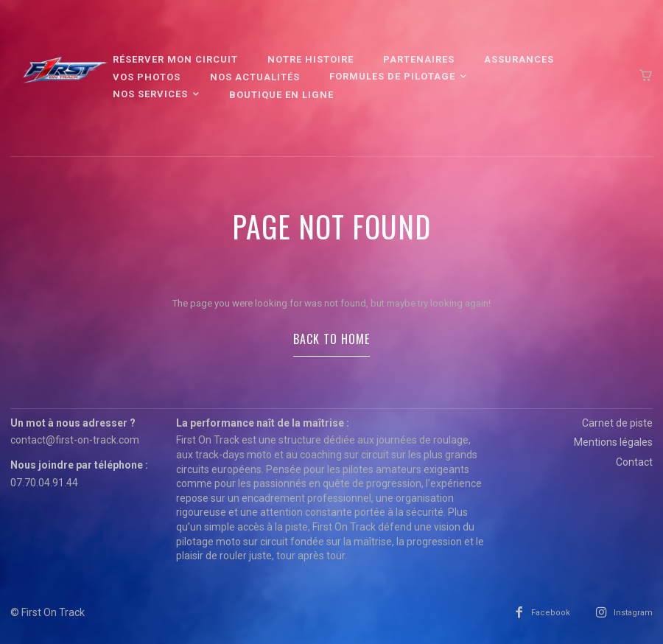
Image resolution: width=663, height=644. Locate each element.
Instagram (633, 613)
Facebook (551, 613)
